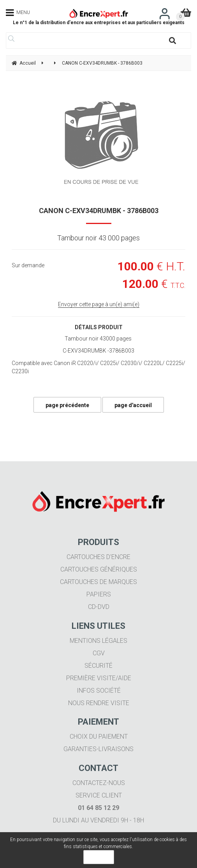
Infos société (99, 691)
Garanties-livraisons (98, 749)
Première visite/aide (99, 678)
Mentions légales (98, 641)
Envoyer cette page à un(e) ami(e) (99, 304)
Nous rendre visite (99, 703)
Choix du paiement (99, 737)
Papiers (99, 594)
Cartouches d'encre (98, 557)
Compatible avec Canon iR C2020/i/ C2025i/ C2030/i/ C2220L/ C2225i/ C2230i (98, 367)
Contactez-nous (99, 783)
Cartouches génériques (99, 569)
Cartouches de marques (98, 582)
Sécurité (98, 666)
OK (99, 857)
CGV (99, 653)
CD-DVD (99, 607)
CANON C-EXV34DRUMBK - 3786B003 (99, 211)
